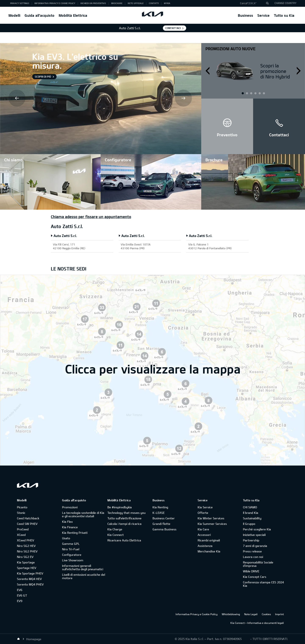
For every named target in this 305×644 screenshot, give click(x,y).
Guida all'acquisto (40, 15)
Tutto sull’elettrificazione (124, 518)
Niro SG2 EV (25, 557)
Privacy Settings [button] (20, 3)
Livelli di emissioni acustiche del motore (84, 576)
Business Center (164, 518)
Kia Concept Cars (255, 577)
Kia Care (203, 529)
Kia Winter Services (211, 518)
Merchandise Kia (209, 551)
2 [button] (251, 93)
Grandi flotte (161, 524)
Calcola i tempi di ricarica (124, 524)
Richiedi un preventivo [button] (93, 3)
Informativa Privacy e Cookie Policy (197, 614)
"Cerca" (252, 3)
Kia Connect (116, 535)
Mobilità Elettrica (73, 15)
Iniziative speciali (254, 535)
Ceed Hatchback (28, 518)
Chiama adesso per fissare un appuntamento (91, 217)
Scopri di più (43, 77)
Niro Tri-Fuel (71, 549)
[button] (253, 3)
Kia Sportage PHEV (30, 573)
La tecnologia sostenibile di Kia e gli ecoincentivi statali (83, 514)
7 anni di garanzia (255, 546)
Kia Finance (70, 527)
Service (263, 15)
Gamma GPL (71, 544)
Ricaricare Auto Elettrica (124, 540)
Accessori (204, 535)
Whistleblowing (231, 614)
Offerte (203, 513)
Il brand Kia (251, 513)
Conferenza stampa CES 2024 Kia (263, 584)
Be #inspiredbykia (120, 507)
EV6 (20, 590)
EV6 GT (22, 595)
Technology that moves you (126, 513)
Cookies (266, 614)
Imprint (279, 614)
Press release (252, 551)
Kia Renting (160, 507)
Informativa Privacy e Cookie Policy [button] (55, 3)
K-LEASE (159, 513)
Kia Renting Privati (75, 533)
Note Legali (251, 614)
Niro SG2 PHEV (27, 551)
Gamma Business (164, 529)
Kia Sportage (26, 562)
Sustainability (252, 518)
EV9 (20, 601)
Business (245, 15)
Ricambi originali (209, 540)
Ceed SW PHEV (27, 524)
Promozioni (70, 507)
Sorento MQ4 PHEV (30, 584)
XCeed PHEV (26, 540)
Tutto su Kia (284, 15)
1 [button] (243, 93)
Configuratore (72, 555)
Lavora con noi (253, 557)
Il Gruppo (249, 524)
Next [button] (184, 99)
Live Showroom (73, 560)
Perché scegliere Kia (257, 529)
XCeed (21, 535)
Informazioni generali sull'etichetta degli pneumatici (83, 567)
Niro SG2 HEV (26, 546)
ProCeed (23, 529)
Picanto (22, 507)
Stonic (21, 513)
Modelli (14, 15)
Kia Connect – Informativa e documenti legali (257, 623)
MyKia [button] (167, 3)
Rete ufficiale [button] (136, 3)
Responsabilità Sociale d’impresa (258, 564)
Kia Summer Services (212, 524)
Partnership (251, 540)
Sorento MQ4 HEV (29, 579)
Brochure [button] (117, 3)
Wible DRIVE (251, 571)
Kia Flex (67, 522)
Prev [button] (17, 99)
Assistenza (205, 546)
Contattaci (173, 28)
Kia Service (205, 507)
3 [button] (259, 93)
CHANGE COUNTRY (286, 3)
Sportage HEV (27, 568)
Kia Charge (115, 529)
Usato (66, 538)
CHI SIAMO (250, 507)
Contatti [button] (154, 3)
